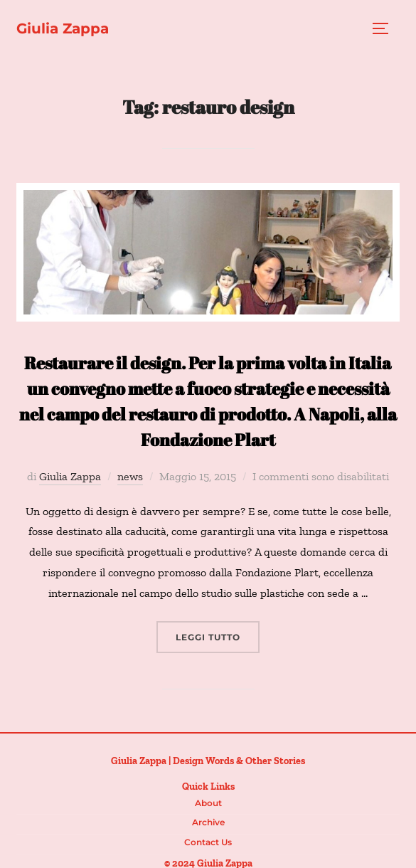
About (208, 803)
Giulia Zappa (63, 28)
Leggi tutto (218, 636)
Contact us (208, 842)
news (130, 476)
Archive (208, 822)
